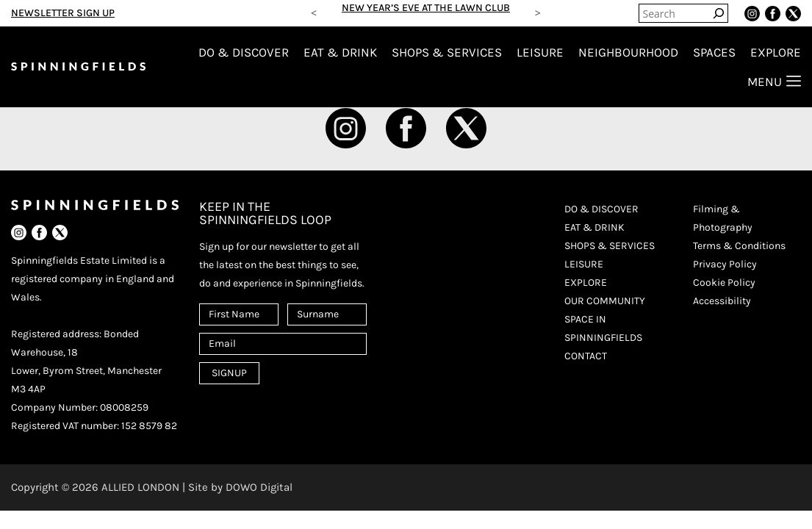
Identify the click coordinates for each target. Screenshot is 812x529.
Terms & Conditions (739, 246)
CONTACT (586, 356)
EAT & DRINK (340, 52)
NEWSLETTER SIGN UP (63, 13)
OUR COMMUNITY (605, 301)
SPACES (714, 52)
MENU (774, 82)
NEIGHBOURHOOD (628, 52)
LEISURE (540, 52)
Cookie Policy (724, 283)
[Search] (719, 13)
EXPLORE (776, 52)
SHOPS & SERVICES (447, 52)
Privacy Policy (725, 264)
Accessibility (722, 301)
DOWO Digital (259, 487)
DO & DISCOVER (244, 52)
